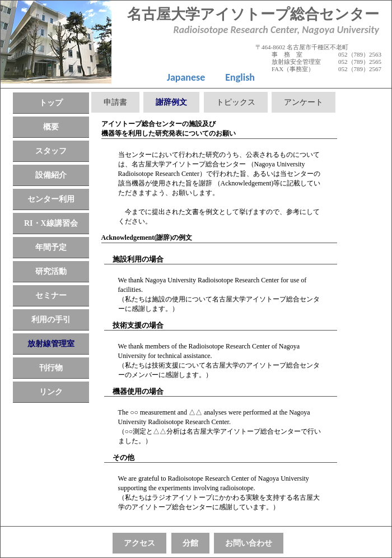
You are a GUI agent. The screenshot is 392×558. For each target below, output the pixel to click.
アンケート (304, 102)
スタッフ (51, 151)
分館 (190, 543)
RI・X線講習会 (51, 223)
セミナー (51, 296)
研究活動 (51, 271)
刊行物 (51, 368)
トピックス (236, 102)
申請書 (115, 102)
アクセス (139, 543)
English (240, 77)
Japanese (186, 77)
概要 (51, 127)
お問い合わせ (249, 543)
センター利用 (51, 199)
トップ (51, 103)
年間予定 (51, 247)
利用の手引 (51, 320)
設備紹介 (51, 175)
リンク (51, 392)
